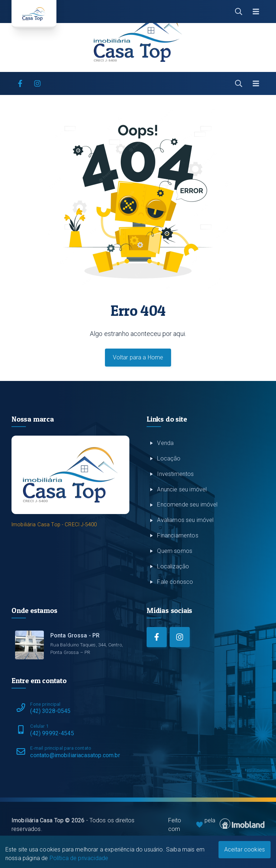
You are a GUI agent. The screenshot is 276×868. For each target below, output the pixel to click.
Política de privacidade (79, 858)
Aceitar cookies (245, 849)
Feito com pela (216, 825)
